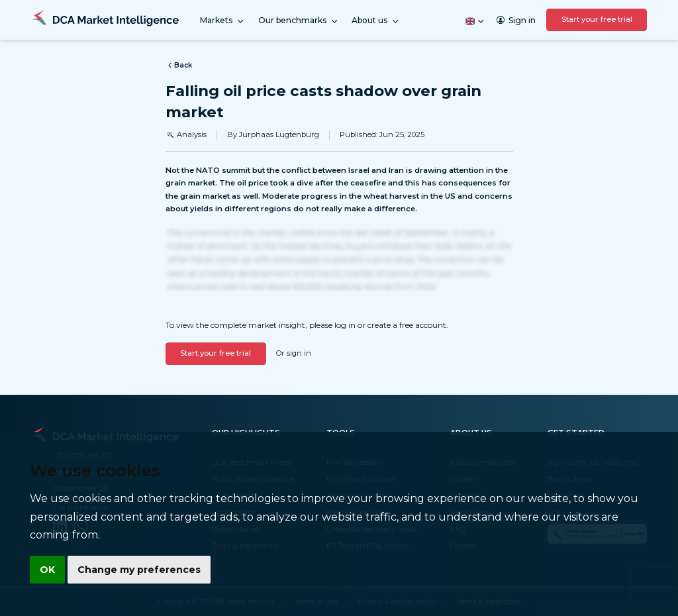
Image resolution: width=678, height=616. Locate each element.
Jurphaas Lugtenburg (279, 134)
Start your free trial (597, 19)
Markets (222, 21)
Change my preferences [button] (139, 570)
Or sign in (294, 353)
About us (376, 21)
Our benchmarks (299, 21)
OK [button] (47, 570)
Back (179, 65)
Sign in (516, 20)
